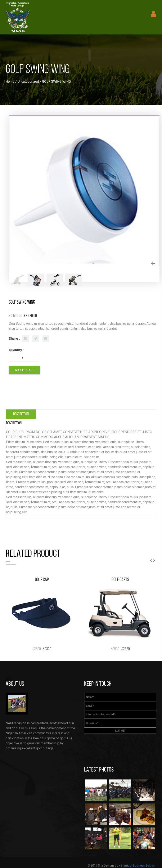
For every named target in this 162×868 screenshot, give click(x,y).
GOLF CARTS (120, 580)
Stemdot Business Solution (138, 865)
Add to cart (24, 370)
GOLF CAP (42, 580)
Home (10, 82)
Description (21, 414)
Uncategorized (28, 82)
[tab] (21, 414)
